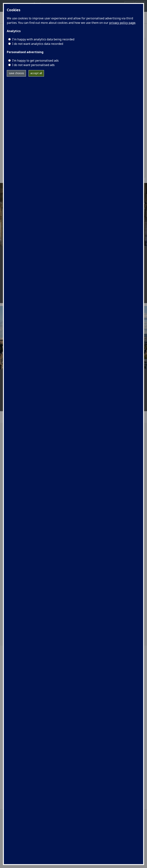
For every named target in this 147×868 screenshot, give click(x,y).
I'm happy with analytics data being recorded (43, 39)
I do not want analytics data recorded (38, 44)
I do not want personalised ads (33, 65)
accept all (36, 73)
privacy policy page (122, 23)
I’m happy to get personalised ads (35, 60)
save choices (16, 73)
